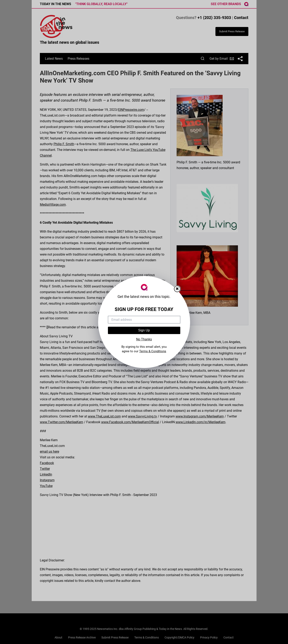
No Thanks (144, 339)
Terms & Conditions (153, 351)
